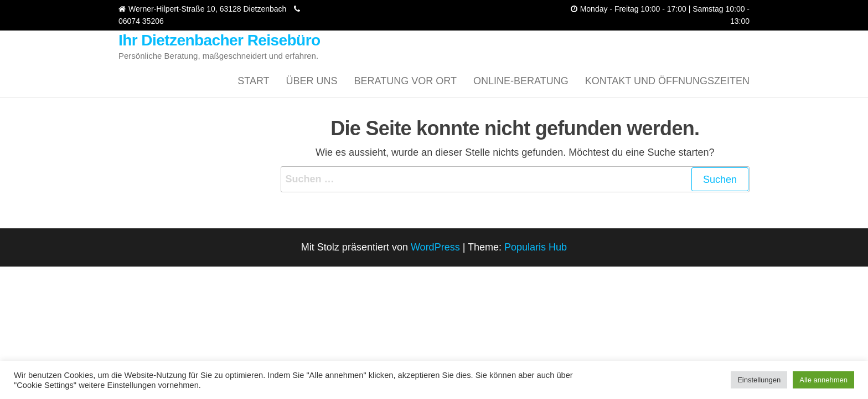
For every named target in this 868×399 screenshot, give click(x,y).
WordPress (435, 247)
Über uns (312, 81)
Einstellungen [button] (759, 380)
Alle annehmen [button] (823, 380)
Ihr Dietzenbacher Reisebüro (219, 40)
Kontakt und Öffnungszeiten (667, 81)
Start (253, 81)
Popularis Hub (536, 247)
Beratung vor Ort (405, 81)
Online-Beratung (521, 81)
